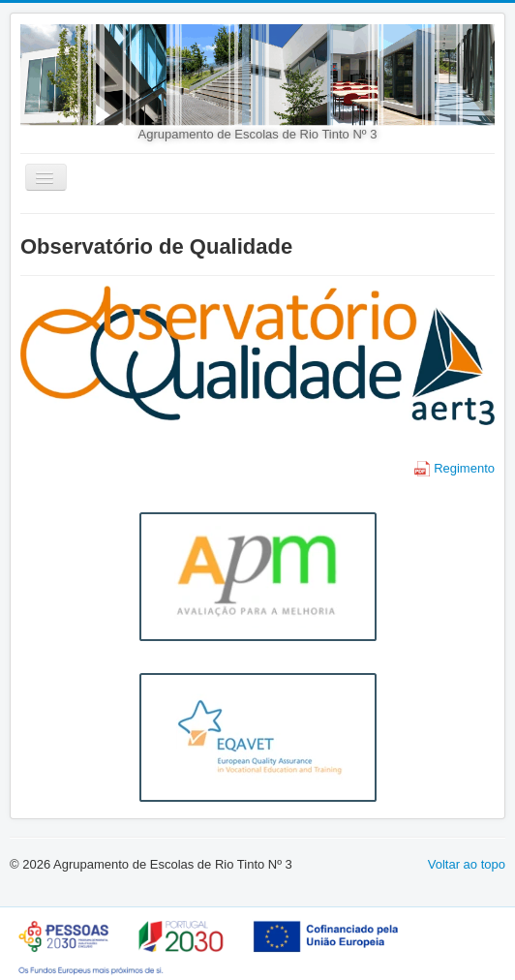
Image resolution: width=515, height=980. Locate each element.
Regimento (454, 468)
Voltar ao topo (467, 864)
